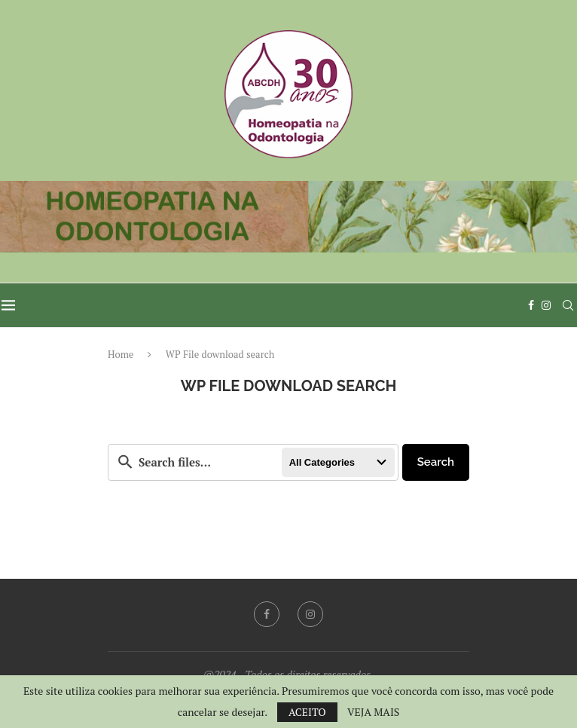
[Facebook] (533, 305)
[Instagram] (548, 305)
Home (121, 354)
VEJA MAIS (373, 712)
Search (436, 462)
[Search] (569, 305)
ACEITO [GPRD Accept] (307, 712)
